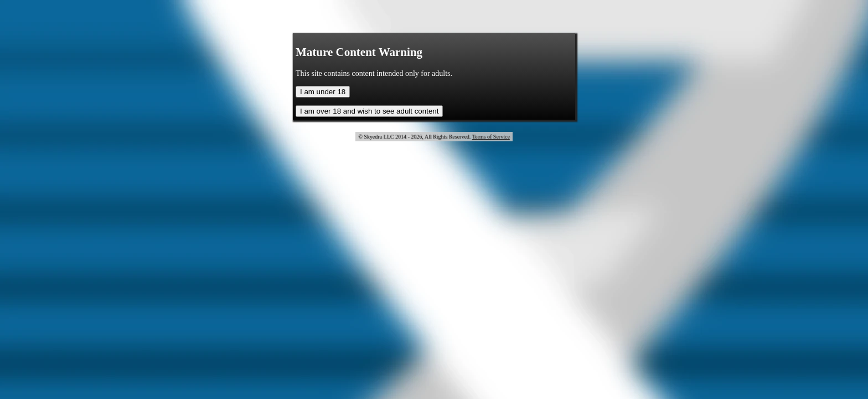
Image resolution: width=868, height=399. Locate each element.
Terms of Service (491, 137)
